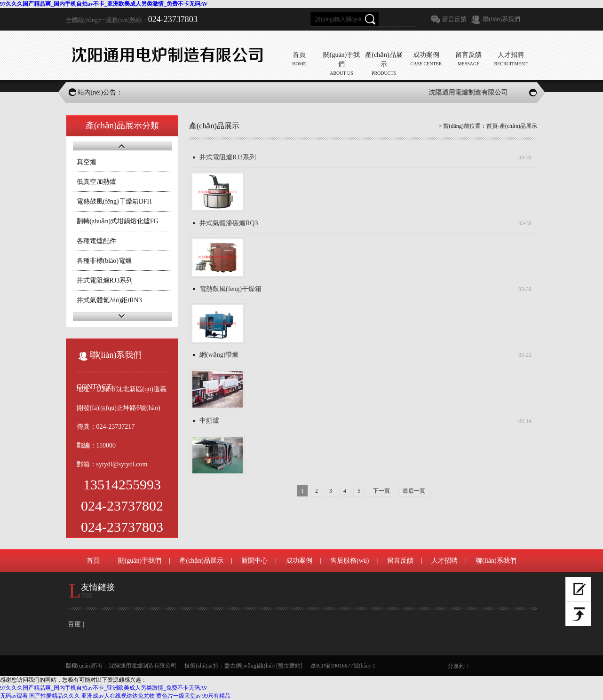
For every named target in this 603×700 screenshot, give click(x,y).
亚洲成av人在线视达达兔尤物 (118, 696)
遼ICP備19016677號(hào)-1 (343, 666)
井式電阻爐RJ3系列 (105, 280)
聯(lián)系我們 (501, 19)
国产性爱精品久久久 (55, 696)
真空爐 (87, 162)
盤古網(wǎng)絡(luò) (250, 666)
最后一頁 (414, 491)
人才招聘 (444, 561)
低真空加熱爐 (96, 182)
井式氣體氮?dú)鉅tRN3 (109, 300)
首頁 (492, 126)
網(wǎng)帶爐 (219, 355)
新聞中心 (254, 561)
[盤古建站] (289, 666)
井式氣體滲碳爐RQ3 (229, 223)
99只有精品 (216, 696)
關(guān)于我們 (140, 561)
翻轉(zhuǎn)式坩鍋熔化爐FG (118, 221)
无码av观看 (14, 696)
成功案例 (299, 561)
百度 (74, 624)
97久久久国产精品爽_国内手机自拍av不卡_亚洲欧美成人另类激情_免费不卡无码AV (104, 4)
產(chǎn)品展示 (201, 561)
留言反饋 (454, 19)
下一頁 (381, 491)
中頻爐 (209, 421)
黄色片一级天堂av (179, 696)
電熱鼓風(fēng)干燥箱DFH (114, 201)
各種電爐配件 (96, 241)
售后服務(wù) (349, 561)
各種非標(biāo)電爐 (104, 261)
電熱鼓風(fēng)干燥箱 (230, 289)
